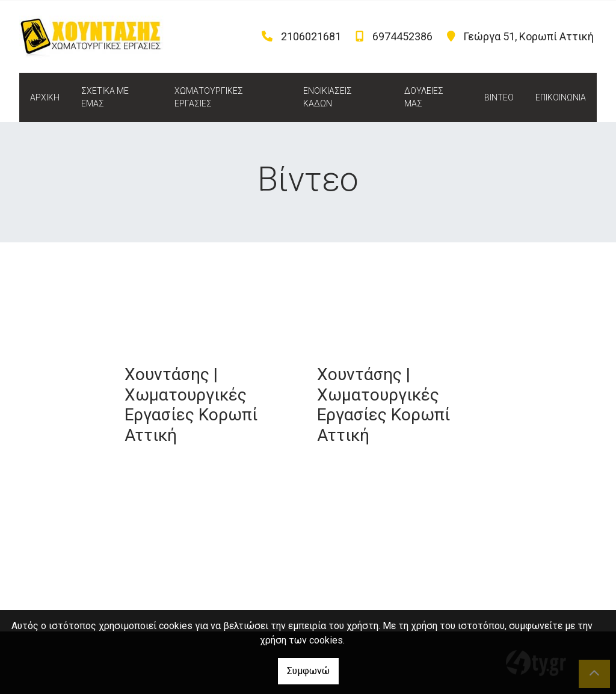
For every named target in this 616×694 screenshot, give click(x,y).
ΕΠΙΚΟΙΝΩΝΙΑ (561, 97)
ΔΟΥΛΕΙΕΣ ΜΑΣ (424, 97)
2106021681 (311, 36)
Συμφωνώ (308, 671)
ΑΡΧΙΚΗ (45, 97)
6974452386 (402, 36)
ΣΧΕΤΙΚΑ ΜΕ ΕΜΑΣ (105, 97)
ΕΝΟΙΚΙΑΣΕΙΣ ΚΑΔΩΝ (328, 97)
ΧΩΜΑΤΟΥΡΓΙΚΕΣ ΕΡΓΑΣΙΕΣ (209, 97)
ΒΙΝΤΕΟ (499, 97)
